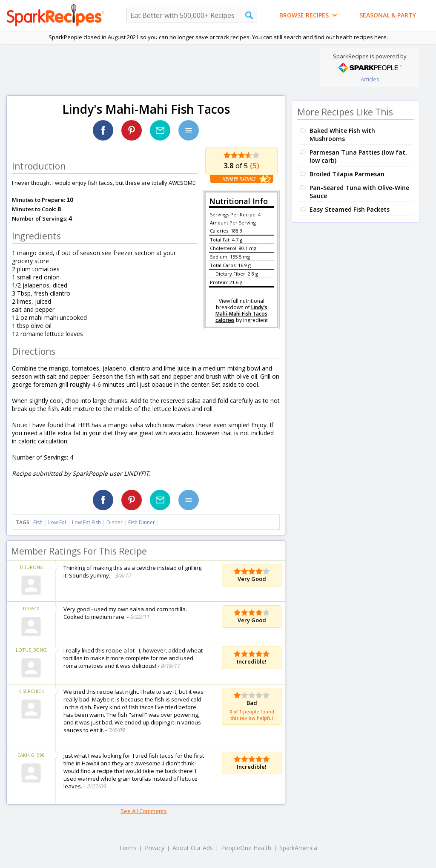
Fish (38, 522)
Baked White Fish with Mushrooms (342, 135)
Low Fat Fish (86, 522)
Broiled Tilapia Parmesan (347, 174)
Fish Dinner (142, 522)
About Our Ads (193, 848)
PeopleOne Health (246, 848)
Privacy (155, 848)
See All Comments (144, 811)
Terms (128, 848)
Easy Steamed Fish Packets (350, 209)
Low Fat (57, 522)
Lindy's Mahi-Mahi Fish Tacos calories (242, 314)
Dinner (115, 522)
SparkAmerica (298, 848)
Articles (370, 79)
